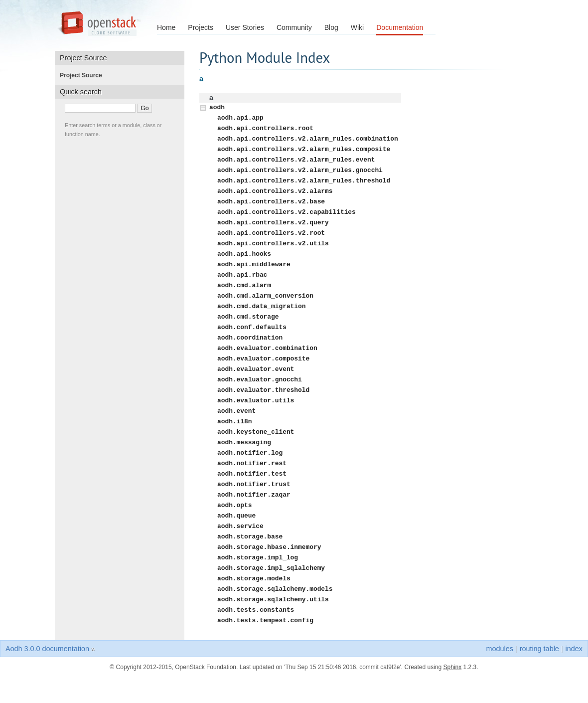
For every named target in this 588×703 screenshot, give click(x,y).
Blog (331, 27)
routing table (539, 675)
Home (166, 27)
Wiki (357, 27)
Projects (201, 27)
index (574, 675)
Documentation (400, 27)
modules (499, 675)
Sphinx (453, 693)
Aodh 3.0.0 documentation (47, 675)
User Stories (245, 27)
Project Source (84, 75)
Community (294, 27)
